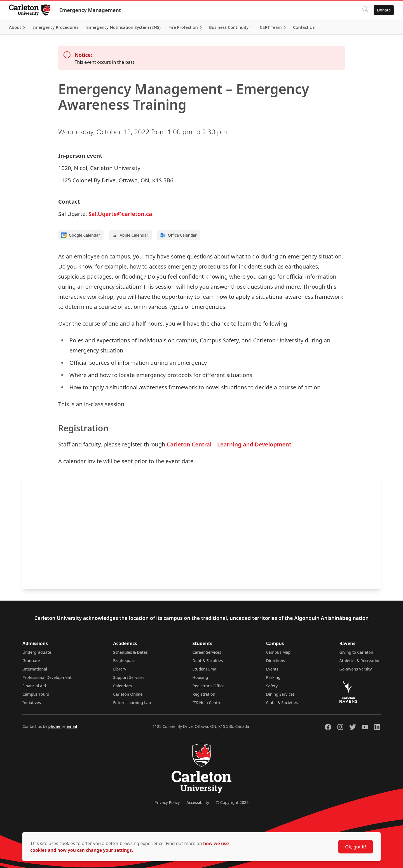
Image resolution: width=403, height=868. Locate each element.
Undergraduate (37, 652)
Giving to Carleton (356, 652)
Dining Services (280, 694)
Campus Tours (36, 694)
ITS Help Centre (207, 703)
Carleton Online (128, 694)
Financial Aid (34, 686)
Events (272, 669)
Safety (272, 686)
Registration (204, 694)
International (35, 669)
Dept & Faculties (208, 661)
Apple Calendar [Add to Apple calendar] (130, 235)
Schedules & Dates (130, 652)
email (72, 726)
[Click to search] (365, 10)
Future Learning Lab (132, 703)
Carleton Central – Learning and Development (229, 444)
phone (55, 726)
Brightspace (124, 661)
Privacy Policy (167, 802)
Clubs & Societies (282, 703)
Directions (276, 661)
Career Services (207, 652)
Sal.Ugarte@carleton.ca (120, 214)
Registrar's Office (209, 686)
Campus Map (278, 652)
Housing (200, 677)
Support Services (129, 677)
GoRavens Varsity (356, 669)
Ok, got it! (356, 847)
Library (120, 669)
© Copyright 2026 (232, 802)
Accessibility (198, 802)
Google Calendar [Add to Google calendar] (81, 235)
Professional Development (47, 677)
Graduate (31, 661)
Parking (273, 677)
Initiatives (32, 703)
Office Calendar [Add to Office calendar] (178, 235)
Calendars (122, 686)
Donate (384, 10)
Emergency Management (90, 10)
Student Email (206, 669)
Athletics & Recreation (360, 661)
